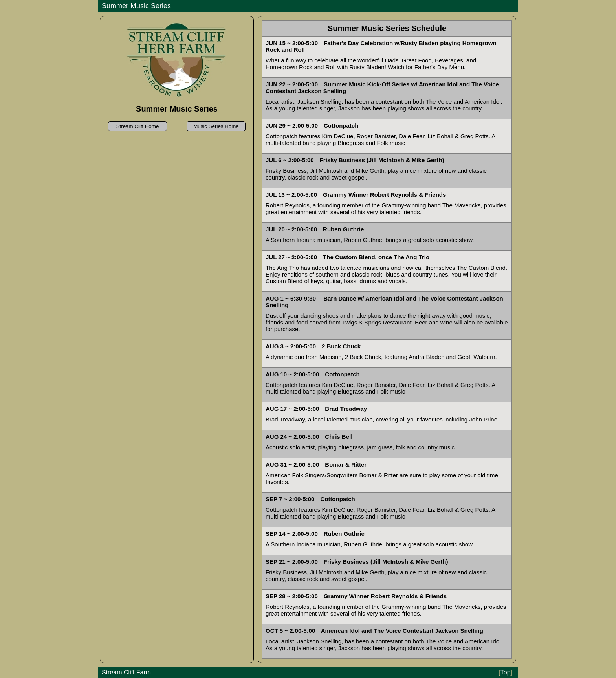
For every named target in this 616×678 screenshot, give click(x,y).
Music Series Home (216, 126)
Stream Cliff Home (138, 126)
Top (505, 672)
